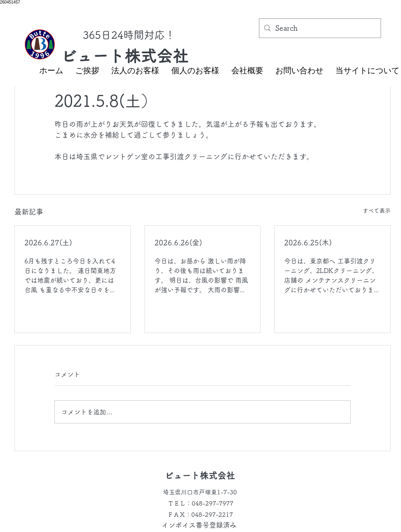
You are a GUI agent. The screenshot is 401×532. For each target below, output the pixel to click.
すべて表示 (377, 211)
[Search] (320, 28)
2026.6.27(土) (48, 243)
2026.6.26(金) (178, 243)
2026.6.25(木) (308, 243)
